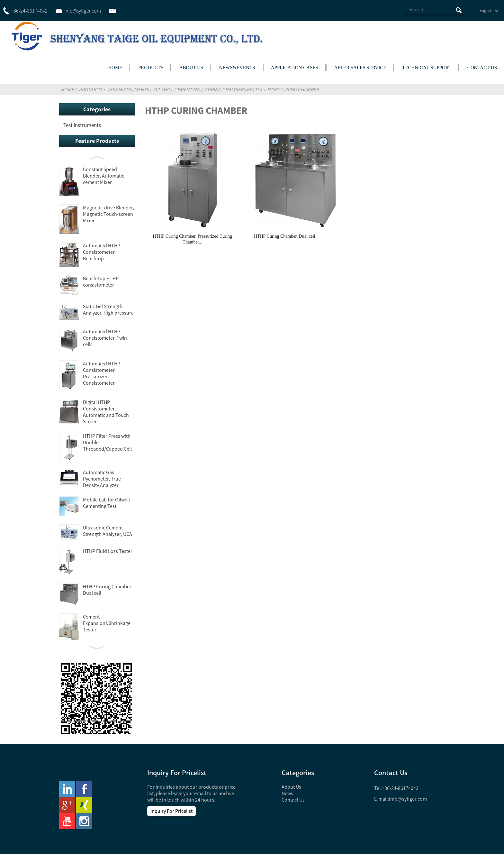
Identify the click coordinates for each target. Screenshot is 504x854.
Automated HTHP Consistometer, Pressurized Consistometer (102, 373)
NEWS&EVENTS (237, 68)
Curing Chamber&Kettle (233, 89)
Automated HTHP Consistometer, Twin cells (105, 338)
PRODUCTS (151, 68)
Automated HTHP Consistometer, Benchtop (102, 252)
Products (90, 89)
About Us (291, 787)
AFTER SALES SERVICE (360, 68)
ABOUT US (191, 68)
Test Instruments (128, 89)
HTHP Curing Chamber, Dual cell (285, 236)
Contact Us (293, 800)
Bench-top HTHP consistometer (101, 281)
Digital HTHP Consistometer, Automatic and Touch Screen (106, 412)
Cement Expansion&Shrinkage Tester (107, 623)
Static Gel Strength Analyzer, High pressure (108, 309)
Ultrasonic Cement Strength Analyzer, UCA (108, 531)
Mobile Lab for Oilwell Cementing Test (106, 503)
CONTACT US (482, 68)
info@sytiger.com (408, 799)
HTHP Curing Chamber (293, 89)
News (287, 793)
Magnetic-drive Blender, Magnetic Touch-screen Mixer (108, 214)
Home (67, 89)
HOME (115, 68)
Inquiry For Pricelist (171, 811)
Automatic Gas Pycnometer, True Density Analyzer (102, 479)
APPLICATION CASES (295, 68)
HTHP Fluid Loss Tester (108, 551)
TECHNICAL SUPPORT (427, 68)
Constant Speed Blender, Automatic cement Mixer (104, 176)
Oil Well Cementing (176, 89)
